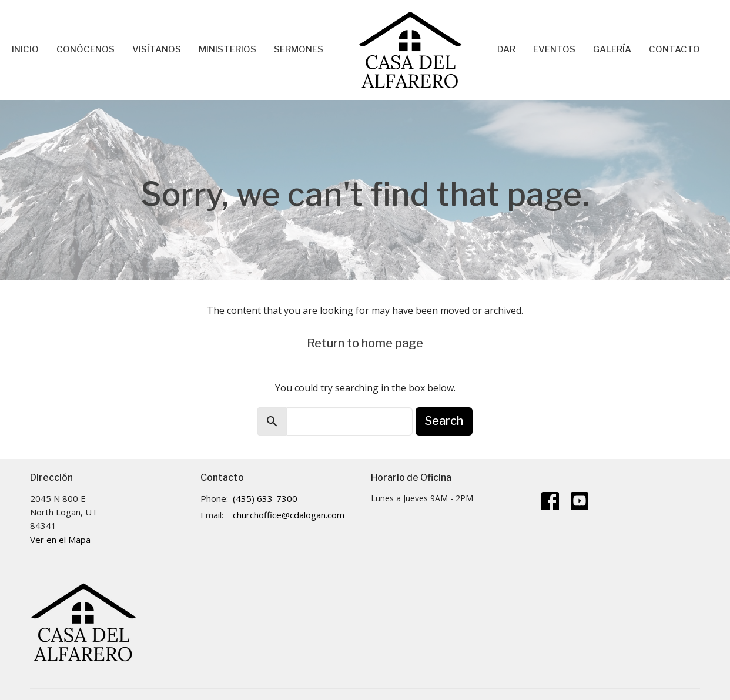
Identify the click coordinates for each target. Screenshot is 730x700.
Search (444, 421)
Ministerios (227, 49)
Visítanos (157, 49)
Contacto (674, 49)
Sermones (299, 49)
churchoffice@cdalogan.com (289, 515)
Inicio (25, 49)
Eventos (554, 49)
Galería (612, 49)
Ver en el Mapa (60, 540)
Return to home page (365, 343)
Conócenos (86, 49)
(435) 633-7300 (265, 498)
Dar (506, 49)
